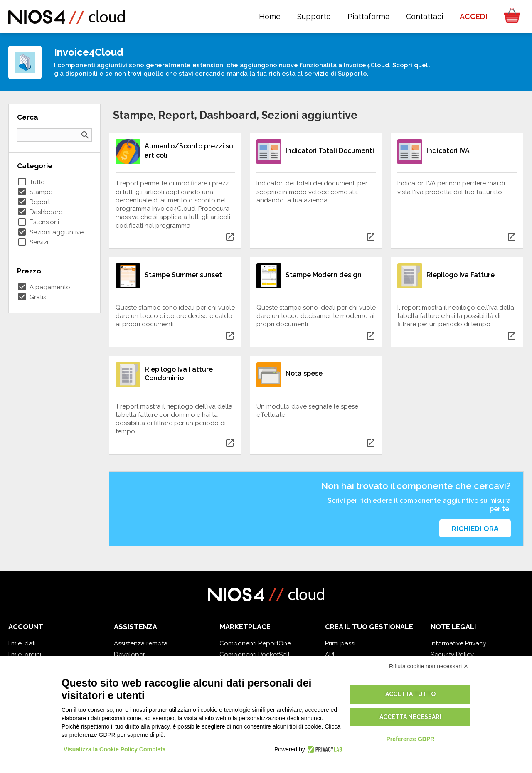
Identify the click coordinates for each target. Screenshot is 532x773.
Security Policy (452, 655)
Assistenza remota (141, 643)
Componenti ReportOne (255, 643)
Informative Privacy (458, 643)
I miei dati (22, 643)
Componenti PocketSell (255, 655)
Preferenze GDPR (410, 739)
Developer (129, 655)
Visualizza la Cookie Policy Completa (115, 749)
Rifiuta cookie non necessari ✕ (429, 666)
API (330, 655)
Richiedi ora (475, 529)
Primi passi (340, 643)
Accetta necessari (410, 717)
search (85, 135)
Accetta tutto (410, 694)
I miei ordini (25, 655)
